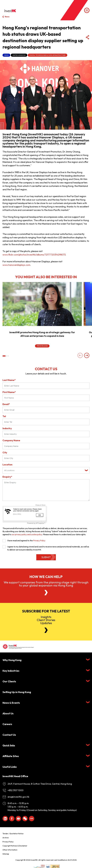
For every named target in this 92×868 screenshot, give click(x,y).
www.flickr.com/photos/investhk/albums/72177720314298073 (34, 255)
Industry (7, 428)
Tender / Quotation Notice (13, 834)
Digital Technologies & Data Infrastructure (48, 55)
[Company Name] (46, 446)
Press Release (42, 346)
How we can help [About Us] (46, 577)
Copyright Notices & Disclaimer (15, 846)
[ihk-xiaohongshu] (32, 819)
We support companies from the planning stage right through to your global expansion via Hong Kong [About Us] (46, 584)
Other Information (10, 850)
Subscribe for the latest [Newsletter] (46, 611)
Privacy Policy (39, 540)
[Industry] (46, 434)
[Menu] (87, 10)
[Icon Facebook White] (12, 819)
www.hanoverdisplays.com (16, 265)
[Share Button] (87, 37)
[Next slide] (87, 356)
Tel (4, 416)
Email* (6, 404)
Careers (7, 724)
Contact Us (9, 735)
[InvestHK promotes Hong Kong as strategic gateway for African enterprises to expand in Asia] (42, 304)
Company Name (11, 440)
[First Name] (46, 398)
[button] (4, 356)
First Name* (9, 392)
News (7, 17)
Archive (6, 838)
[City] (46, 458)
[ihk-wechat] (25, 819)
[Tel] (46, 422)
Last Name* (9, 380)
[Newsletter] (46, 630)
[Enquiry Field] (46, 490)
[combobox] (46, 470)
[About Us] (46, 593)
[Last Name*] (46, 386)
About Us (8, 713)
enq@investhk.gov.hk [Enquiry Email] (18, 797)
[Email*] (46, 410)
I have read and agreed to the (24, 540)
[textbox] (44, 470)
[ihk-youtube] (18, 819)
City (5, 452)
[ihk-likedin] (5, 819)
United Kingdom (19, 55)
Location (7, 465)
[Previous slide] (80, 356)
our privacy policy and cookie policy (27, 534)
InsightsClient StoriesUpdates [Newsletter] (46, 620)
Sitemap (6, 854)
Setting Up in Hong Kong (17, 692)
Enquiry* (7, 477)
